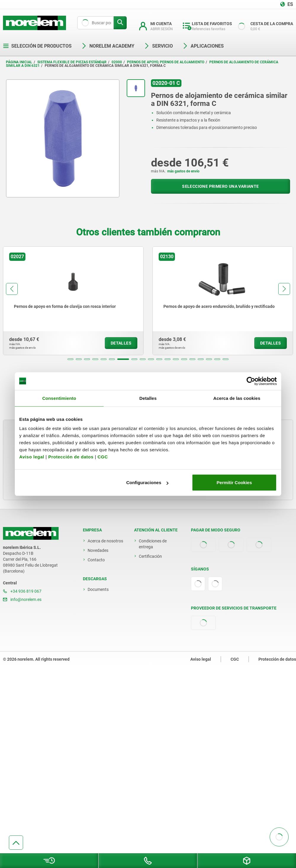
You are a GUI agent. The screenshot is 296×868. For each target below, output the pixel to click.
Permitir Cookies (234, 483)
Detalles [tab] (148, 398)
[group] (73, 301)
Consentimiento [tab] (59, 398)
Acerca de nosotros (105, 541)
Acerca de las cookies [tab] (237, 398)
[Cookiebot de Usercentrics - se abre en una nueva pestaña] (251, 381)
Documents (98, 589)
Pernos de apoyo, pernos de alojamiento (166, 62)
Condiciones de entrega (153, 544)
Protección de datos (71, 457)
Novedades (98, 550)
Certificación (150, 556)
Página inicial (19, 62)
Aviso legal (32, 457)
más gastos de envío (183, 171)
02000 (117, 62)
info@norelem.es (22, 599)
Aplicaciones (203, 46)
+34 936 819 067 (22, 591)
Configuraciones (147, 483)
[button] (70, 359)
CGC (103, 457)
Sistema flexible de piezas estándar (72, 62)
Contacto (96, 560)
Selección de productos (37, 46)
